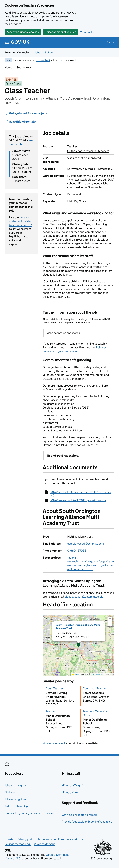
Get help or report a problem (80, 815)
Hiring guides (70, 792)
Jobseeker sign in (15, 785)
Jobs (37, 53)
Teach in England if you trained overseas (29, 813)
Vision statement (44, 844)
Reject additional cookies (60, 32)
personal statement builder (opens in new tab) (21, 221)
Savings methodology (18, 844)
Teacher (51, 711)
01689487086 (77, 551)
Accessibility (75, 839)
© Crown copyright (103, 858)
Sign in (111, 42)
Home (8, 67)
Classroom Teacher (95, 688)
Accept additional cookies (23, 32)
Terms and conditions (51, 839)
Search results (26, 67)
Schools (50, 53)
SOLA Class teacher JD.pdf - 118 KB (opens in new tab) (78, 500)
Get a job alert (56, 743)
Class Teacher (54, 688)
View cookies (88, 32)
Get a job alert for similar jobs (28, 113)
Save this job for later (23, 122)
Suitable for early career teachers (88, 151)
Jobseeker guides (15, 799)
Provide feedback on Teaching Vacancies (87, 822)
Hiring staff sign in (73, 785)
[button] (79, 645)
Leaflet (76, 674)
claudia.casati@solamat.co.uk (86, 544)
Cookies (10, 839)
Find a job (11, 792)
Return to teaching (16, 806)
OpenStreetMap (97, 674)
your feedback (43, 60)
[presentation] (79, 645)
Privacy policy (26, 839)
